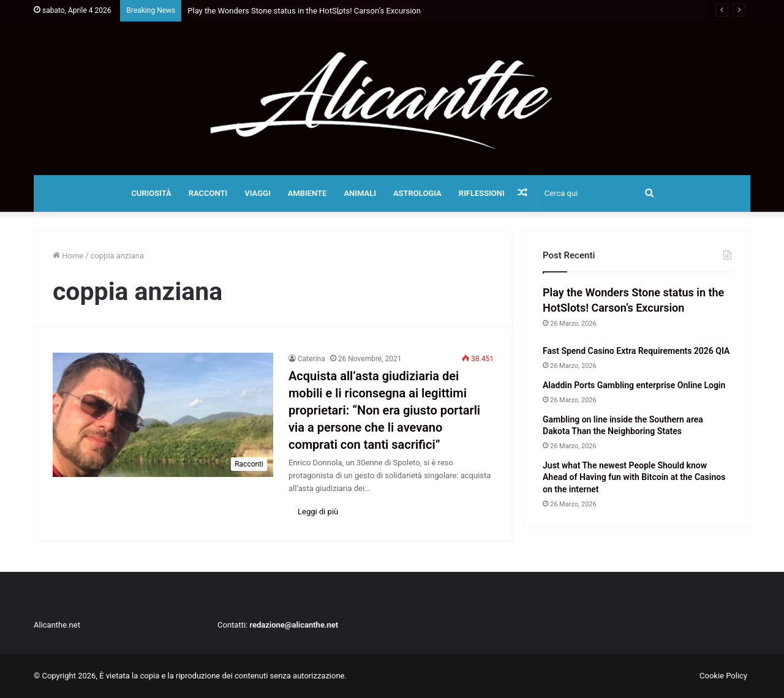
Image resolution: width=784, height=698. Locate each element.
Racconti (208, 193)
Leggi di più (318, 512)
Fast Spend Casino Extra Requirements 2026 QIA (636, 351)
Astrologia (417, 193)
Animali (360, 193)
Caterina (311, 359)
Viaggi (257, 193)
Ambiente (307, 193)
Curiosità (151, 193)
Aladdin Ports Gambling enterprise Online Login (634, 385)
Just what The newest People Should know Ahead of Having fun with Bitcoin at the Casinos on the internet (634, 477)
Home (68, 256)
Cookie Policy (723, 676)
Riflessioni (482, 193)
